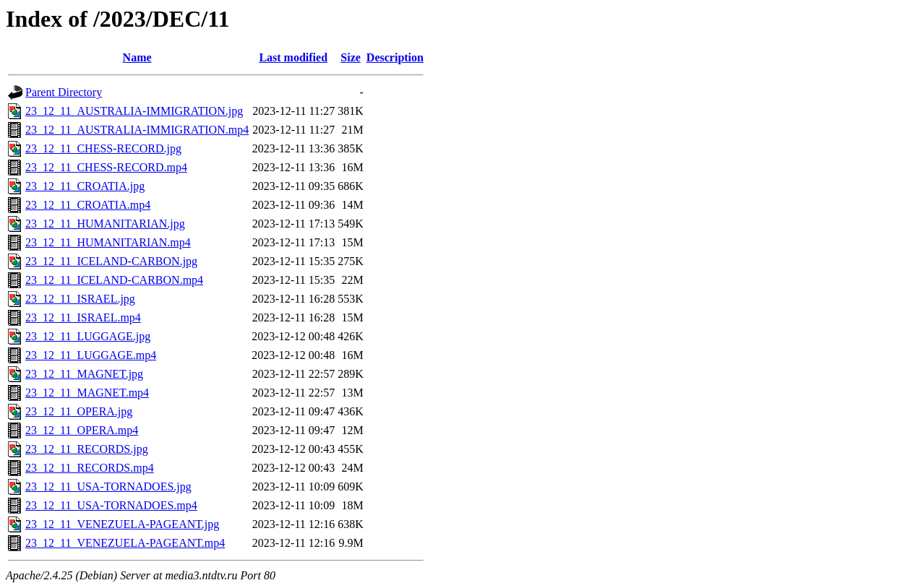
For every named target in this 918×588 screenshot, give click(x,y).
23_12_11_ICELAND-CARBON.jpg (111, 261)
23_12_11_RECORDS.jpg (87, 449)
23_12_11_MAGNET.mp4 (87, 393)
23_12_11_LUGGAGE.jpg (88, 336)
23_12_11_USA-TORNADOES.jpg (108, 487)
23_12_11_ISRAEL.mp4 (83, 317)
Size (351, 57)
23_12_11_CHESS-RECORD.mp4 (106, 167)
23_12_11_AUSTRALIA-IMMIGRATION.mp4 (137, 130)
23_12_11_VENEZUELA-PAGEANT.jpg (122, 524)
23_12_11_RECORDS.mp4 (90, 468)
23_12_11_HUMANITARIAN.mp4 (108, 242)
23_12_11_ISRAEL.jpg (80, 299)
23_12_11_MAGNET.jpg (84, 374)
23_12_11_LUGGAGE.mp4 (91, 355)
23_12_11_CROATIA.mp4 (88, 205)
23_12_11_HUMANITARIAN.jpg (105, 224)
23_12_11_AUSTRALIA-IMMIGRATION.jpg (134, 111)
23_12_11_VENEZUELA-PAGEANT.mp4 (125, 543)
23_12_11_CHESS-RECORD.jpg (103, 148)
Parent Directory (64, 92)
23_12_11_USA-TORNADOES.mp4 (111, 505)
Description (395, 57)
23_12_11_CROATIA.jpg (85, 186)
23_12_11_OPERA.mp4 (82, 430)
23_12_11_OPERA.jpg (79, 411)
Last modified (293, 57)
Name (137, 57)
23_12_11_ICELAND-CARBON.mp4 (114, 280)
